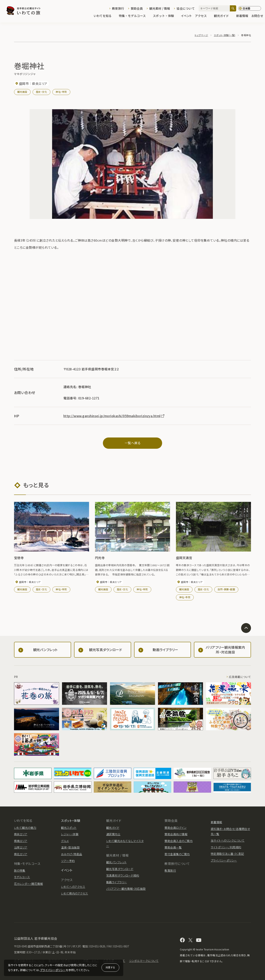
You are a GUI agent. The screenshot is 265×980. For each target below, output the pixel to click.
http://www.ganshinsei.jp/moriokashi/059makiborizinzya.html (114, 416)
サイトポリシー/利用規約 (226, 847)
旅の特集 (20, 870)
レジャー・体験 (70, 834)
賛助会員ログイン (175, 828)
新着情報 (242, 16)
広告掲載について (240, 677)
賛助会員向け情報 (176, 834)
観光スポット (69, 828)
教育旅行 (118, 8)
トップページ (201, 35)
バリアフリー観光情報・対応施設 (126, 889)
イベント (186, 16)
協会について (186, 8)
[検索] (233, 8)
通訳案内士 (113, 834)
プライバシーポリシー (53, 970)
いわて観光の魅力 (25, 828)
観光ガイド (223, 16)
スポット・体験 (165, 16)
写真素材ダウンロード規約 (123, 875)
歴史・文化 (41, 92)
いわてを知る (105, 16)
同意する (110, 967)
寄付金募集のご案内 (177, 854)
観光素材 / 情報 (160, 8)
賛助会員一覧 (173, 847)
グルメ (65, 841)
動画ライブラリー (117, 882)
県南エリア (21, 841)
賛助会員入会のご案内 (179, 841)
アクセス (203, 16)
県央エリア (21, 834)
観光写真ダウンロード (120, 869)
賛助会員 (137, 8)
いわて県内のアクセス (75, 893)
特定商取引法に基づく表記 (227, 854)
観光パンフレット (117, 862)
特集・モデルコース (134, 16)
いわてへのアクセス (73, 887)
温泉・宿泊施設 (70, 847)
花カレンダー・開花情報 (28, 884)
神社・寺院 (61, 92)
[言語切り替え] (250, 8)
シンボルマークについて (144, 961)
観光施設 (22, 92)
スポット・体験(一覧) (225, 35)
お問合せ (257, 16)
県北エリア (21, 854)
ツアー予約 (68, 861)
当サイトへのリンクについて (228, 840)
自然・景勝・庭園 (226, 589)
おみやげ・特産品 (72, 854)
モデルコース (22, 877)
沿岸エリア (21, 847)
